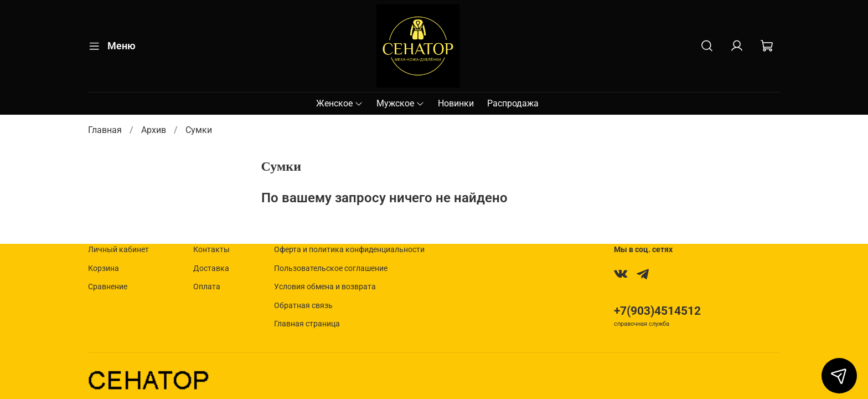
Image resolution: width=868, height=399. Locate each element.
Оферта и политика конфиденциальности (349, 250)
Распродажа (513, 103)
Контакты (211, 250)
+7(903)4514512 (657, 311)
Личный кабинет (118, 250)
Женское (340, 103)
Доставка (211, 268)
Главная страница (307, 324)
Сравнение (108, 287)
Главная (105, 130)
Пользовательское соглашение (331, 268)
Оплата (207, 287)
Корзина (104, 268)
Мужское (401, 103)
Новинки (456, 103)
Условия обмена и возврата (325, 287)
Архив (154, 130)
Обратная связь (303, 306)
